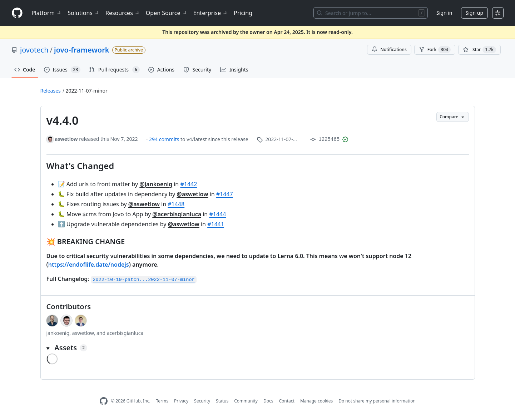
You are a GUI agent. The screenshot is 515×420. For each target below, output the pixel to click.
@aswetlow (192, 194)
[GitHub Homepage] (104, 401)
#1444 (217, 214)
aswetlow (66, 139)
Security (202, 401)
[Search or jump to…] (371, 13)
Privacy (181, 401)
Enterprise (211, 13)
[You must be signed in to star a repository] (479, 50)
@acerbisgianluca (177, 214)
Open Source (167, 13)
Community (246, 401)
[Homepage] (17, 13)
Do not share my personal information (377, 401)
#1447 (225, 194)
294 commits (165, 139)
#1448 (176, 204)
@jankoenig (156, 184)
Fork (435, 50)
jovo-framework (82, 50)
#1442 (189, 184)
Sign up (474, 13)
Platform (47, 13)
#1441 (216, 224)
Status (222, 401)
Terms (162, 401)
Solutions (84, 13)
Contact (286, 401)
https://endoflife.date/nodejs (89, 265)
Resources (123, 13)
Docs (268, 401)
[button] (258, 348)
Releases (51, 91)
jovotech (34, 50)
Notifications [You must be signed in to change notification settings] (389, 50)
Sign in (444, 13)
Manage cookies (316, 401)
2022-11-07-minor (87, 91)
